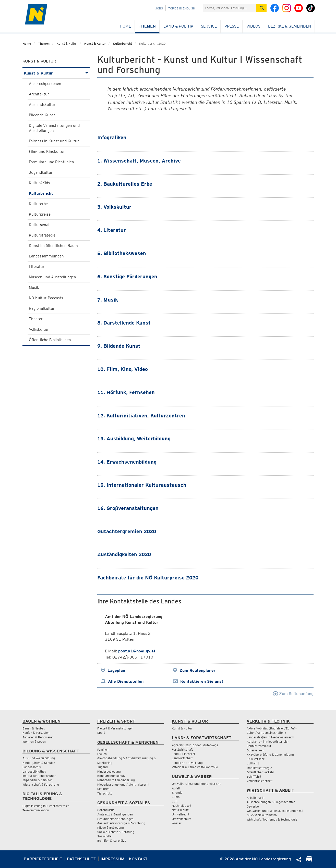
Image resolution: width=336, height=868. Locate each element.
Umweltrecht (181, 814)
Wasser (177, 823)
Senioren (103, 789)
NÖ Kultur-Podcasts (46, 298)
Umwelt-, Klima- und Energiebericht (196, 784)
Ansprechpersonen (45, 84)
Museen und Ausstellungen (52, 277)
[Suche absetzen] (261, 8)
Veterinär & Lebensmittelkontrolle (195, 767)
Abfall (176, 788)
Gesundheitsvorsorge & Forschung (121, 823)
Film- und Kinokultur (47, 152)
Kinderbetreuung (109, 771)
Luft (175, 801)
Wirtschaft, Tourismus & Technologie (272, 819)
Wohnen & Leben (34, 742)
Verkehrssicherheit (260, 781)
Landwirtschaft (182, 758)
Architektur (39, 94)
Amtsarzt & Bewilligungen (115, 814)
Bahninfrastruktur (259, 746)
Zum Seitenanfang (293, 694)
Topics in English (182, 8)
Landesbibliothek (34, 771)
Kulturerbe (38, 204)
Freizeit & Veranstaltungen (115, 728)
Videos (253, 26)
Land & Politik (178, 26)
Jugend (103, 767)
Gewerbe (253, 806)
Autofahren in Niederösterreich (268, 742)
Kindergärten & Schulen (39, 763)
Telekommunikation (36, 810)
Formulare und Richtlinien (51, 162)
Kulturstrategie (42, 235)
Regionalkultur (42, 308)
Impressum (112, 859)
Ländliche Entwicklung (187, 763)
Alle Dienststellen (126, 681)
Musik (34, 288)
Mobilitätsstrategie (259, 768)
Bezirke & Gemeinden (290, 26)
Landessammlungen (46, 256)
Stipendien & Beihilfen (38, 780)
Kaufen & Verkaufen (36, 733)
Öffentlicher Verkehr (260, 772)
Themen (147, 26)
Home (125, 26)
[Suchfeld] (230, 8)
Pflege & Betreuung (111, 828)
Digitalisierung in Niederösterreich (46, 806)
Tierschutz (105, 793)
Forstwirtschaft (182, 749)
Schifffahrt (254, 777)
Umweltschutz (182, 819)
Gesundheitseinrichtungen (115, 819)
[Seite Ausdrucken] (309, 861)
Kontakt (138, 859)
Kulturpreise (40, 214)
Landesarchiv (32, 767)
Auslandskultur (42, 105)
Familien (103, 749)
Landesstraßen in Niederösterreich (270, 737)
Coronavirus (106, 810)
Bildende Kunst (42, 115)
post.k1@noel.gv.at (137, 651)
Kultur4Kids (39, 183)
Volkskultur (39, 329)
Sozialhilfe (104, 836)
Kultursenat (39, 225)
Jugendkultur (41, 172)
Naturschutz (180, 810)
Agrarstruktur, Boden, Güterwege (195, 745)
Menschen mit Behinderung (116, 780)
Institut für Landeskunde (39, 776)
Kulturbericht (122, 44)
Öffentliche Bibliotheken (50, 340)
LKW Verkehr (256, 759)
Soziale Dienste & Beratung (116, 832)
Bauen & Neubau (34, 728)
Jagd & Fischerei (183, 754)
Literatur (37, 267)
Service (209, 26)
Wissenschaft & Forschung (41, 784)
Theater (36, 319)
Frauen (102, 754)
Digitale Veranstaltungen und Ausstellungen (54, 128)
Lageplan (116, 670)
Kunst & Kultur (95, 44)
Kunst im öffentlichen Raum (53, 246)
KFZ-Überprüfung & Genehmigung (270, 755)
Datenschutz (81, 859)
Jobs (159, 8)
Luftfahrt (253, 763)
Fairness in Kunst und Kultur (54, 141)
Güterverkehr (256, 750)
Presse (232, 26)
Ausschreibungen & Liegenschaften (271, 802)
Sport (101, 733)
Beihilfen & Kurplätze (112, 841)
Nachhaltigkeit (182, 806)
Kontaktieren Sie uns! (202, 681)
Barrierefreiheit (43, 859)
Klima (176, 797)
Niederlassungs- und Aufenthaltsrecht (123, 784)
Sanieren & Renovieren (38, 737)
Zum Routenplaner (197, 670)
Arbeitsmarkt (256, 798)
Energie (177, 793)
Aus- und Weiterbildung (39, 758)
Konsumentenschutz (111, 776)
